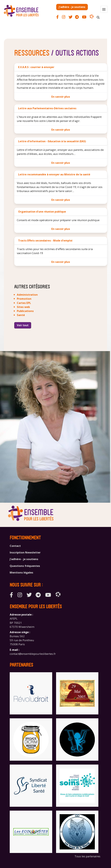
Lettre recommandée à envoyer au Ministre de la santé (54, 174)
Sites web (23, 307)
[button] (104, 9)
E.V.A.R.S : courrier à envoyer (36, 67)
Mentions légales (21, 572)
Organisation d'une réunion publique (42, 212)
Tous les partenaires (87, 856)
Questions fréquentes (25, 566)
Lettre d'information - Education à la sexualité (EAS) (52, 141)
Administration (27, 295)
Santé (21, 315)
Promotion (24, 299)
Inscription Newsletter (25, 552)
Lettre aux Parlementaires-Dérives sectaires (47, 108)
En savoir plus (61, 97)
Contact (15, 546)
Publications (25, 311)
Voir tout (23, 325)
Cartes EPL (24, 303)
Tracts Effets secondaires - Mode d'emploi (45, 241)
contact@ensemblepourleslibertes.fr (33, 654)
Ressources (32, 52)
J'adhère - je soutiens (72, 7)
